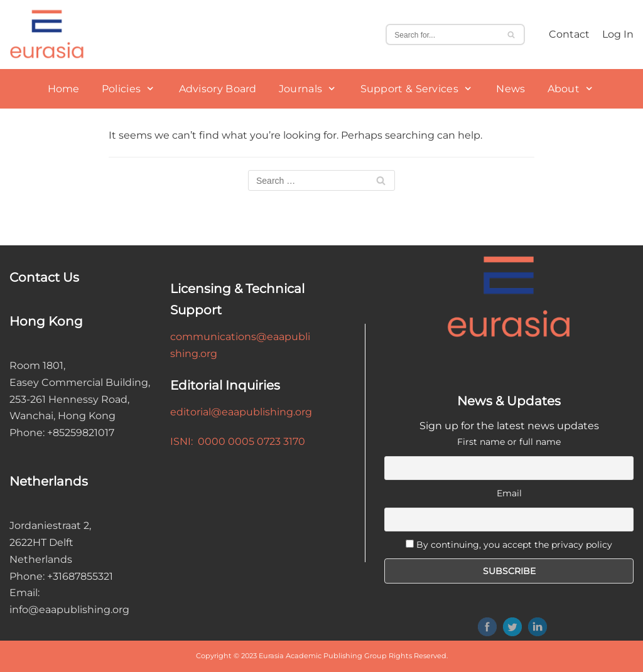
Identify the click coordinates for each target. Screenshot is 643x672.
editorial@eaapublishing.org (241, 412)
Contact (569, 34)
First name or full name (509, 442)
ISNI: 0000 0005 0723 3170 (238, 441)
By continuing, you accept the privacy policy (514, 545)
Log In (618, 34)
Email (509, 493)
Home (64, 89)
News (511, 89)
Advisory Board (218, 89)
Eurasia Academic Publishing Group (323, 656)
